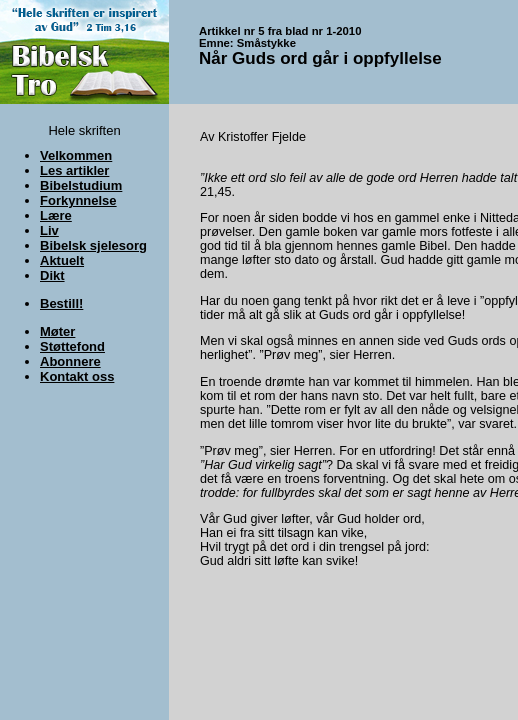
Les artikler (74, 170)
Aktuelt (62, 260)
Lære (56, 215)
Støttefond (72, 346)
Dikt (52, 275)
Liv (49, 230)
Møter (57, 331)
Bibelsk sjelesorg (93, 245)
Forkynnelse (78, 200)
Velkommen (76, 155)
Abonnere (70, 361)
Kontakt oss (77, 376)
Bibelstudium (81, 185)
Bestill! (61, 303)
